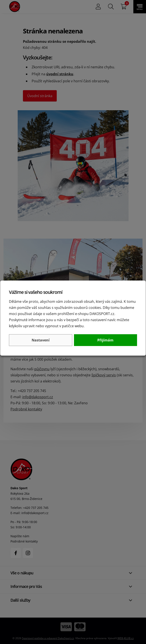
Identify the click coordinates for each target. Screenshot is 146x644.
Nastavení (41, 340)
